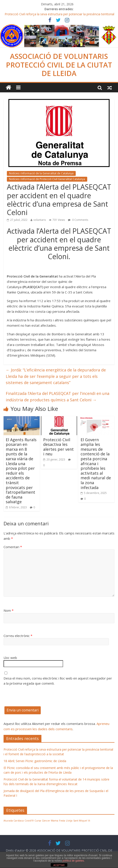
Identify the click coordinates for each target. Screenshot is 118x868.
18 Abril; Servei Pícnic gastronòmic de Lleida (35, 761)
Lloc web (10, 658)
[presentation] (37, 698)
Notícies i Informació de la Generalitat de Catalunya (41, 173)
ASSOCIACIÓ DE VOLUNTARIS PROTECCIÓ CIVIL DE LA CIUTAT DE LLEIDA (59, 65)
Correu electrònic (18, 636)
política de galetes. (74, 861)
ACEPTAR (59, 865)
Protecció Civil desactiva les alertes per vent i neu (58, 447)
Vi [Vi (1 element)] (89, 821)
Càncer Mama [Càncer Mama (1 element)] (50, 821)
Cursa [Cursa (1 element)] (38, 821)
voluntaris (40, 220)
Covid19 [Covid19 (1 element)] (29, 821)
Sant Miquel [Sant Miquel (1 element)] (80, 821)
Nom (9, 610)
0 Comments (78, 220)
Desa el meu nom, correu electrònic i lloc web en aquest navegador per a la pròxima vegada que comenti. (58, 681)
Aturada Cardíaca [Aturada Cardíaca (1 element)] (14, 821)
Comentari (13, 547)
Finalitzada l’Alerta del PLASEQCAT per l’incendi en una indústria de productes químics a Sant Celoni (58, 397)
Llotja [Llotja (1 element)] (69, 821)
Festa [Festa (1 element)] (62, 821)
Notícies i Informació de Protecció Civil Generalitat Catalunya (47, 179)
